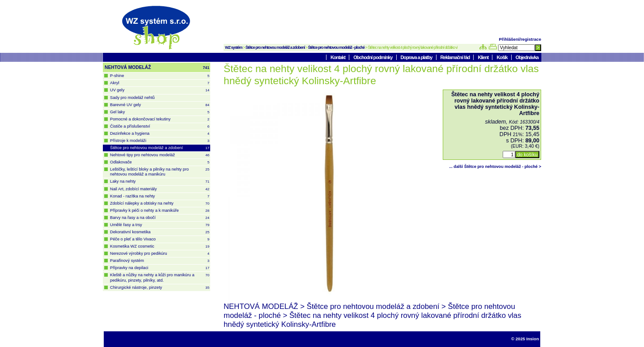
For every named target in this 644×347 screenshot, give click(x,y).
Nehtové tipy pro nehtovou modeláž (160, 155)
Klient (483, 57)
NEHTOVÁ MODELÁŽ (157, 68)
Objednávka (527, 57)
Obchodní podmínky (373, 57)
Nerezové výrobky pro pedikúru (160, 254)
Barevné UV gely (160, 105)
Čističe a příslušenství (160, 126)
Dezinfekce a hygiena (160, 134)
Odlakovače (160, 162)
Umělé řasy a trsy (160, 225)
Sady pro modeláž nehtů (132, 98)
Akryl (160, 83)
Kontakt (338, 57)
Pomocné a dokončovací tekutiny (160, 119)
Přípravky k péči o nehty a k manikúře (160, 211)
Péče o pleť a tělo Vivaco (160, 239)
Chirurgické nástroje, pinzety (160, 288)
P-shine (160, 76)
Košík (502, 57)
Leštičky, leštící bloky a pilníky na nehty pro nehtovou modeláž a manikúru (160, 172)
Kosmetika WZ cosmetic (160, 246)
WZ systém (234, 47)
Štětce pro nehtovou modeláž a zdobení (275, 47)
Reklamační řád (456, 57)
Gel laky (160, 112)
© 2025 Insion (525, 339)
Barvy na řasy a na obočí (160, 218)
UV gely (160, 90)
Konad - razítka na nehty (160, 196)
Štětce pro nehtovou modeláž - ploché (337, 47)
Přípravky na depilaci (160, 268)
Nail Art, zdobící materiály (160, 189)
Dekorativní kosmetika (160, 232)
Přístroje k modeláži (160, 141)
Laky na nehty (160, 182)
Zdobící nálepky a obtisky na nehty (160, 203)
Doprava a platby (417, 57)
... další (495, 167)
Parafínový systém (160, 261)
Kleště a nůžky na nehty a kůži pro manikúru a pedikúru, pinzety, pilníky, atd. (160, 277)
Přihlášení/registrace (520, 39)
